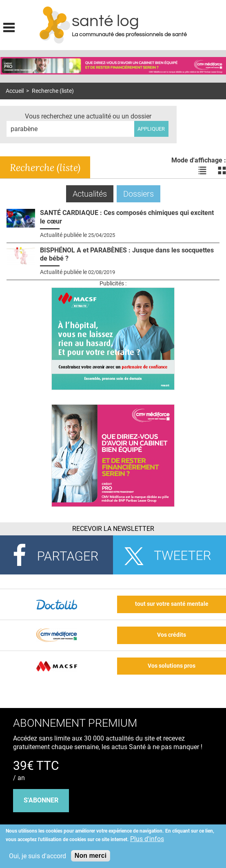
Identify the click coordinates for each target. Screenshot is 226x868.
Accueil (15, 91)
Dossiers (138, 194)
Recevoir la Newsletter (113, 529)
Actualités (93, 194)
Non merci (91, 856)
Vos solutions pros (172, 666)
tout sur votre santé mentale (172, 604)
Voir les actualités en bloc (222, 171)
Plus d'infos (147, 839)
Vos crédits (172, 635)
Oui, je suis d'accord (38, 856)
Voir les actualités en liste (202, 171)
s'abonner (41, 800)
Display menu (9, 26)
